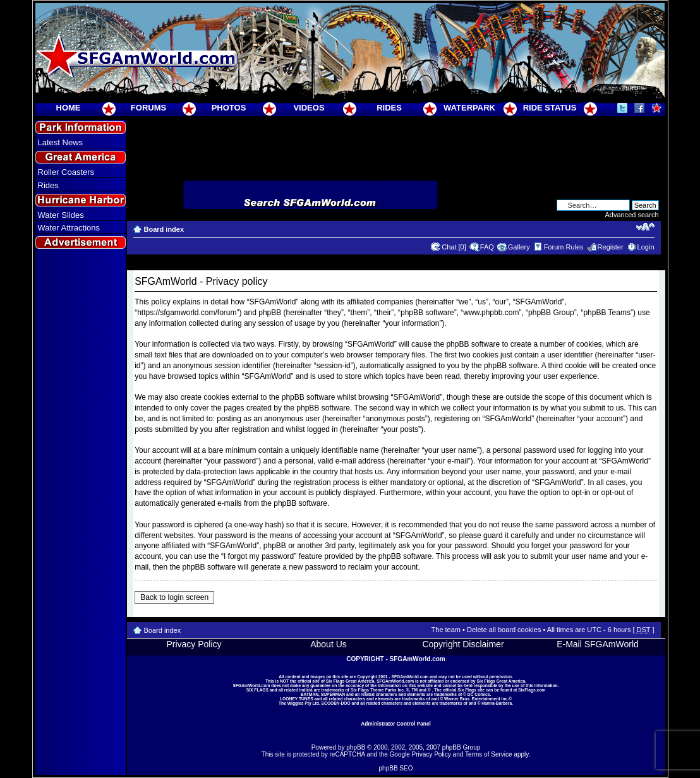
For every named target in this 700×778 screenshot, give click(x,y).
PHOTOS (229, 108)
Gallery (519, 247)
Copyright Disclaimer (463, 644)
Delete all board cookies (504, 630)
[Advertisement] (80, 481)
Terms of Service (488, 754)
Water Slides (61, 215)
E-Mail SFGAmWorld (598, 644)
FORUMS (148, 108)
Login (646, 247)
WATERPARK (469, 108)
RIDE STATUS (550, 108)
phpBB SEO (396, 768)
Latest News (61, 142)
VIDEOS (309, 108)
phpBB (356, 747)
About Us (329, 644)
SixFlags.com (532, 690)
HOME (69, 108)
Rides (48, 185)
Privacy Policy (194, 644)
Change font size (645, 227)
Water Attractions (69, 228)
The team (446, 630)
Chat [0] (454, 247)
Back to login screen (174, 597)
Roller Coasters (66, 172)
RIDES (389, 108)
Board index (164, 229)
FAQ (487, 247)
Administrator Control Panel (396, 724)
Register (611, 247)
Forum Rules (564, 247)
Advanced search (632, 215)
